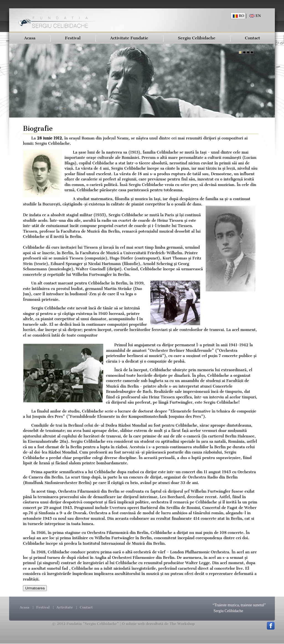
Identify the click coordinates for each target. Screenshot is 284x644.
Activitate (65, 607)
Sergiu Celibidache (197, 38)
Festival (73, 38)
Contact (253, 38)
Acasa (30, 38)
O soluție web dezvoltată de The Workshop (158, 624)
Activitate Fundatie (129, 38)
